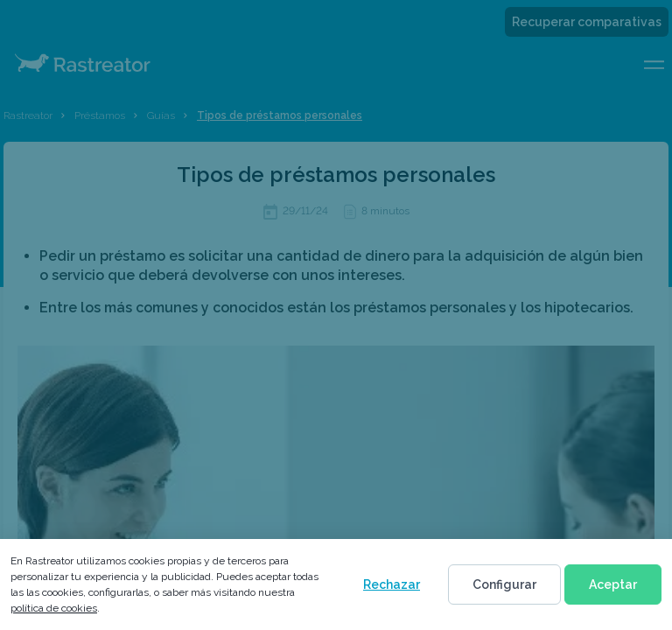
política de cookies (54, 608)
